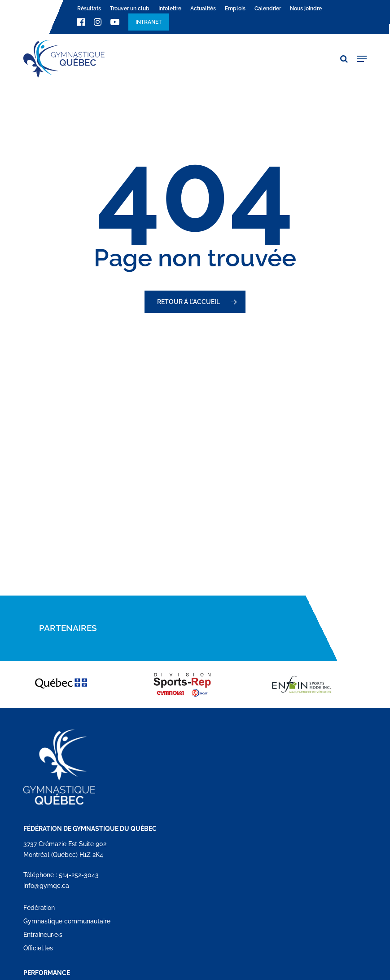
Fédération (39, 908)
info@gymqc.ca (46, 886)
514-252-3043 (79, 875)
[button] (362, 59)
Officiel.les (38, 948)
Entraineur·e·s (43, 935)
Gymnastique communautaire (67, 921)
